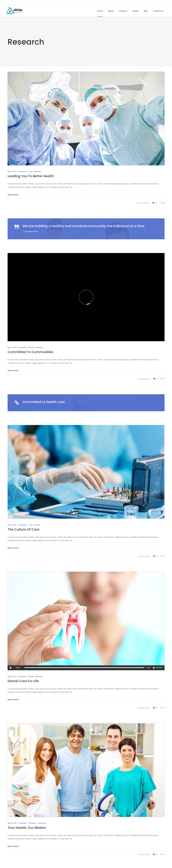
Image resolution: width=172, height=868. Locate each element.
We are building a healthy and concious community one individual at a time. (84, 226)
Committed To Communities (30, 352)
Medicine (37, 172)
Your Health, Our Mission (27, 828)
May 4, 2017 (12, 172)
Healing (32, 347)
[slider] (84, 668)
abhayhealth (144, 203)
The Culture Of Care (23, 529)
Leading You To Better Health (31, 176)
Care (31, 172)
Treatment (42, 823)
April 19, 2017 (12, 823)
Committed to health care (44, 402)
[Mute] (154, 668)
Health (31, 676)
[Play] (11, 668)
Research (23, 172)
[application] (86, 668)
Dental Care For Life (23, 681)
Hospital (37, 525)
